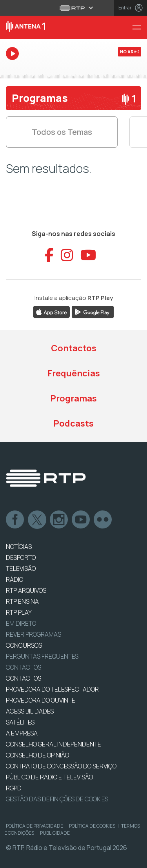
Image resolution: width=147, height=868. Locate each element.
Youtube (81, 520)
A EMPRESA (22, 733)
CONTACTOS (24, 678)
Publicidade (55, 833)
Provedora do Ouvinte (41, 700)
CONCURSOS (24, 645)
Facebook (15, 520)
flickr (103, 520)
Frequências (74, 373)
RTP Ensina (22, 601)
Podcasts (73, 423)
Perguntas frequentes (42, 656)
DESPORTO (21, 557)
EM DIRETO (21, 623)
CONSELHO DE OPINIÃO (37, 755)
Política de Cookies (92, 826)
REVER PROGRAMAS (34, 634)
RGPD (14, 788)
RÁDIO (15, 579)
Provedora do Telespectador (52, 689)
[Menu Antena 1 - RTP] (140, 28)
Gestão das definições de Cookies (57, 799)
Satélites (20, 722)
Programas (73, 398)
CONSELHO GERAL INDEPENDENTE (54, 744)
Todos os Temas (62, 132)
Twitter (37, 520)
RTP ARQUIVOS (26, 590)
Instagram (59, 520)
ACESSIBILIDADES (30, 711)
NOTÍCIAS (19, 547)
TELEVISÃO (21, 568)
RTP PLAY (19, 612)
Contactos (74, 348)
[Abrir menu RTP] (73, 8)
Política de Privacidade (34, 826)
